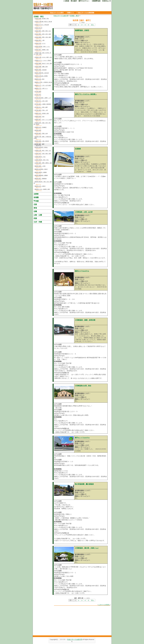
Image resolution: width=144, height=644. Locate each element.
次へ (93, 25)
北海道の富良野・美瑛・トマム (42, 47)
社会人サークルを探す (57, 13)
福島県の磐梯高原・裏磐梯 (41, 175)
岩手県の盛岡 (38, 92)
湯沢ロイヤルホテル (82, 271)
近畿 (35, 211)
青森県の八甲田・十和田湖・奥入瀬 (43, 82)
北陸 (35, 204)
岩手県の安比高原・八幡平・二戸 (43, 98)
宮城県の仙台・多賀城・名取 (42, 113)
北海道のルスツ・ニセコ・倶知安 (43, 60)
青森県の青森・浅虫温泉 (41, 70)
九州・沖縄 (38, 222)
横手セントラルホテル (82, 438)
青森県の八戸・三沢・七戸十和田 (43, 85)
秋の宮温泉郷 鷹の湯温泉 (84, 484)
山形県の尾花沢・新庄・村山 (42, 160)
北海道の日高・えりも (40, 43)
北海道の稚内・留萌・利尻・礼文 (43, 31)
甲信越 (36, 201)
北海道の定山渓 (38, 28)
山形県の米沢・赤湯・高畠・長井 (43, 154)
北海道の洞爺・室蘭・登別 (41, 67)
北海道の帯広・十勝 (40, 40)
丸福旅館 (78, 149)
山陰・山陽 (38, 215)
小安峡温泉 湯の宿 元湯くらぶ (87, 548)
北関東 (36, 194)
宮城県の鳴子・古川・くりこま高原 (43, 120)
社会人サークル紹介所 (61, 16)
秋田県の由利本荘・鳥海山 (41, 147)
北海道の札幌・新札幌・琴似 (42, 18)
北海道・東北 (74, 16)
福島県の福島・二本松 (40, 166)
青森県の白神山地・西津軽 (41, 76)
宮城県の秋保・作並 (40, 117)
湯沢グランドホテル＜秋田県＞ (86, 94)
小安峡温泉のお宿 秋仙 (83, 386)
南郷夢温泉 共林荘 (82, 30)
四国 (35, 218)
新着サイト (71, 13)
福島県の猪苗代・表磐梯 (41, 172)
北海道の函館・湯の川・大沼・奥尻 (43, 63)
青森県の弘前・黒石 (40, 79)
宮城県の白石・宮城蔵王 (41, 127)
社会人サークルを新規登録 (86, 13)
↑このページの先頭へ (104, 605)
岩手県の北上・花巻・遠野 (41, 107)
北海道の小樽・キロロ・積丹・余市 (43, 57)
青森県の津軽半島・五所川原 (42, 73)
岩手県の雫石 (38, 95)
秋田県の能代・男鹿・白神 (41, 133)
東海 (35, 208)
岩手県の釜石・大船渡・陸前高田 (43, 104)
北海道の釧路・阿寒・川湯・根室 (43, 37)
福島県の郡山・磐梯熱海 (41, 179)
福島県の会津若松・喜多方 (41, 169)
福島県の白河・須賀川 (40, 186)
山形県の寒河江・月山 (40, 157)
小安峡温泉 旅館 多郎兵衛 (85, 320)
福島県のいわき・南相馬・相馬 (42, 189)
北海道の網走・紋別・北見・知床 (43, 34)
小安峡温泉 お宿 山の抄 (84, 212)
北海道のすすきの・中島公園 (42, 25)
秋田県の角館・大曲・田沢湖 (42, 141)
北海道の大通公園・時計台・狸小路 (43, 22)
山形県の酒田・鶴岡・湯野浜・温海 (43, 163)
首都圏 (36, 197)
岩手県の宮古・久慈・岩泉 (41, 101)
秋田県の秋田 (38, 130)
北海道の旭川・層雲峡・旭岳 (42, 50)
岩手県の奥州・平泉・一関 (41, 110)
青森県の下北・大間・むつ (41, 88)
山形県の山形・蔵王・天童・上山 (43, 150)
